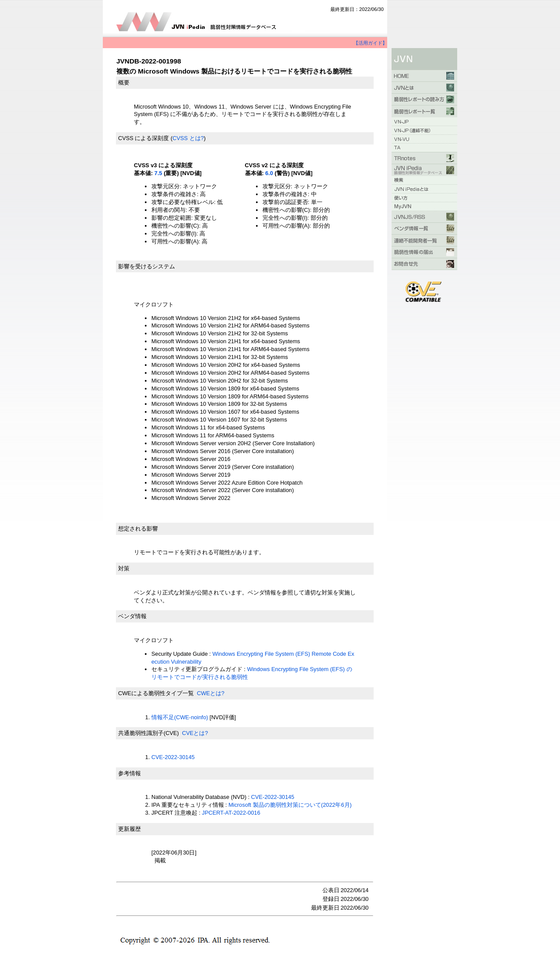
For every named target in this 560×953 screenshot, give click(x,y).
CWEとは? (211, 693)
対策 (124, 568)
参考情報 (129, 773)
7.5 (158, 173)
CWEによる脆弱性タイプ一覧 (156, 693)
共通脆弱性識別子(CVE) (149, 733)
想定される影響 (138, 529)
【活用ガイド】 (370, 43)
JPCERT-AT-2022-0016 (231, 813)
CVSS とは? (188, 138)
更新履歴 (129, 829)
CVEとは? (195, 733)
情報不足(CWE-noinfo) (180, 717)
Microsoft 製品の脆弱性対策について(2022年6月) (290, 805)
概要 (124, 83)
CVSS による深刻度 (143, 138)
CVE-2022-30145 (173, 757)
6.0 (269, 173)
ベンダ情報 (132, 616)
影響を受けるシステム (147, 266)
